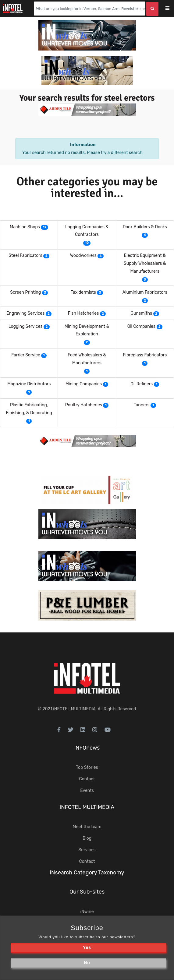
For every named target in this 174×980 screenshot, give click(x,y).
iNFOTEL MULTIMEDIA (74, 709)
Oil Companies (141, 326)
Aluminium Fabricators (145, 292)
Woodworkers (83, 256)
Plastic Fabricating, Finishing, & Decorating (29, 409)
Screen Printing (25, 292)
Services (87, 850)
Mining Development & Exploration (87, 330)
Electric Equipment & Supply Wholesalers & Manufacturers (145, 263)
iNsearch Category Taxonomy (87, 873)
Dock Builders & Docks (145, 227)
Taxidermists (83, 292)
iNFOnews (87, 748)
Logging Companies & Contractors (87, 231)
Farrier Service (26, 355)
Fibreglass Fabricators (145, 355)
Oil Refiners (142, 384)
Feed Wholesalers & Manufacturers (87, 359)
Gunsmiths (142, 313)
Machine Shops (25, 227)
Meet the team (87, 827)
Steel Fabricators (25, 256)
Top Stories (87, 767)
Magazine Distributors (29, 384)
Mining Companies (84, 384)
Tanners (142, 405)
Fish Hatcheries (83, 313)
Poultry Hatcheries (84, 405)
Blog (87, 838)
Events (87, 791)
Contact (87, 779)
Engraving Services (25, 313)
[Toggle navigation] (171, 9)
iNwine (87, 912)
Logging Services (26, 326)
